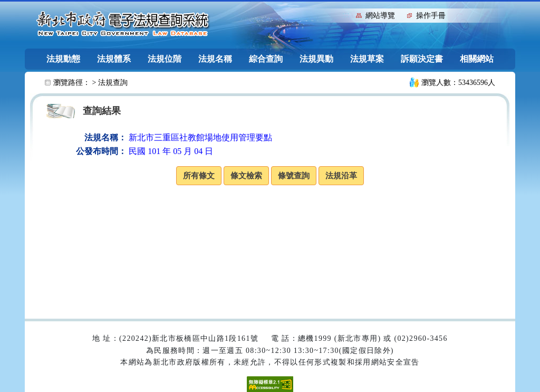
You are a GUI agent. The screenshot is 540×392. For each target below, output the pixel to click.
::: (346, 15)
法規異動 (316, 59)
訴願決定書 (422, 59)
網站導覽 (380, 16)
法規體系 (114, 59)
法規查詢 (113, 83)
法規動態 (63, 59)
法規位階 (165, 59)
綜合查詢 (266, 59)
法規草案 (367, 59)
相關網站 (477, 59)
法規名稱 (215, 59)
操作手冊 (431, 16)
